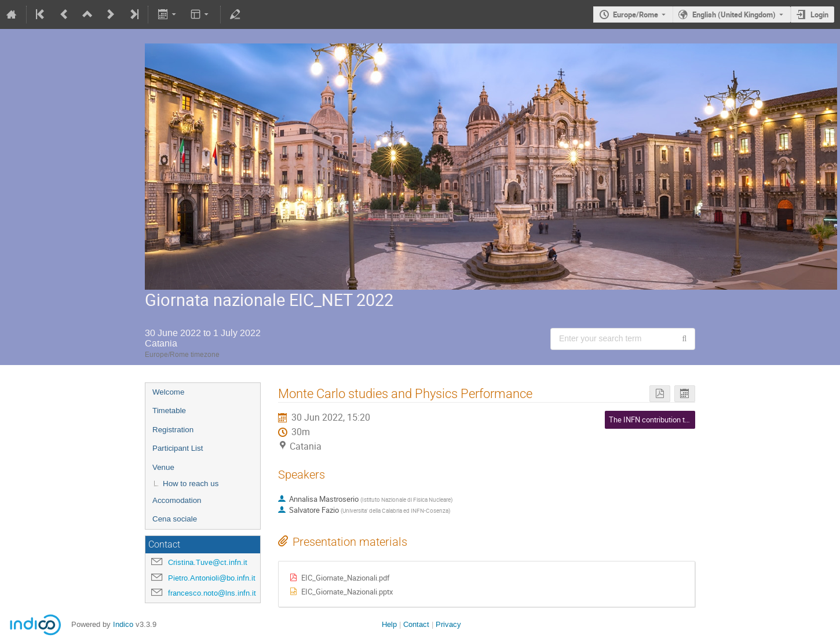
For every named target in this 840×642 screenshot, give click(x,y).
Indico (123, 624)
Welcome (168, 392)
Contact (416, 624)
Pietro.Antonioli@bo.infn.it (212, 578)
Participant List (178, 448)
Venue (163, 467)
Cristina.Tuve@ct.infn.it (208, 562)
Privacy (448, 624)
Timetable (169, 411)
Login (819, 14)
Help (389, 624)
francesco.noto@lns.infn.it (212, 593)
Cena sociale (175, 519)
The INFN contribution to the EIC (661, 420)
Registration (173, 430)
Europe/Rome (636, 14)
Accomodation (177, 500)
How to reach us (191, 484)
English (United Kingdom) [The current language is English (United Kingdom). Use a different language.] (734, 14)
